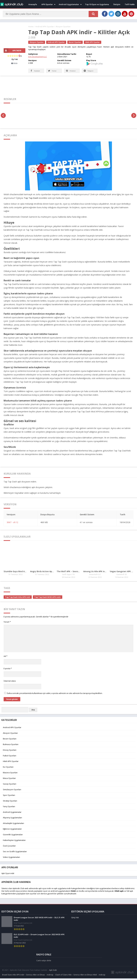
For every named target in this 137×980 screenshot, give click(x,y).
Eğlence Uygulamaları (12, 832)
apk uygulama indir (62, 891)
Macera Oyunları (10, 775)
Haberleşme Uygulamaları (14, 843)
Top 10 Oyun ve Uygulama (97, 4)
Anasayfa (33, 4)
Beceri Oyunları (75, 42)
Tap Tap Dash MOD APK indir (48, 600)
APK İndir (13, 51)
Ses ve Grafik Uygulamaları (15, 854)
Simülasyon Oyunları (12, 792)
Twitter (53, 74)
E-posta (8, 671)
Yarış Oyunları (9, 809)
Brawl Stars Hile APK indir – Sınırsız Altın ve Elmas (24, 976)
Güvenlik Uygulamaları (13, 837)
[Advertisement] (68, 88)
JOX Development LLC (38, 57)
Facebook (33, 72)
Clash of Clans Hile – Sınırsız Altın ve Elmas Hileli (76, 976)
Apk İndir (53, 972)
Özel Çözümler (9, 849)
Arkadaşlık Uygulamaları (13, 826)
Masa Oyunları (9, 781)
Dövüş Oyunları (10, 753)
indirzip (102, 976)
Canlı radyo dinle (44, 962)
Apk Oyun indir (8, 876)
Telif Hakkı (130, 4)
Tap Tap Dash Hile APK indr (18, 600)
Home (31, 26)
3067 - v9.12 (12, 525)
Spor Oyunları (9, 798)
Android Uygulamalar (69, 4)
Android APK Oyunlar (45, 26)
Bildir (14, 63)
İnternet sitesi (10, 684)
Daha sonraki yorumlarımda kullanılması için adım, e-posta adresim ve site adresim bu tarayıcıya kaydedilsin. (55, 696)
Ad (6, 659)
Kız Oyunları (8, 770)
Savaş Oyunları (10, 787)
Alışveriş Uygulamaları (12, 820)
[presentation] (3, 118)
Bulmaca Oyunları (11, 747)
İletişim (117, 4)
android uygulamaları (60, 894)
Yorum (7, 625)
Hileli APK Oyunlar (93, 42)
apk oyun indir (45, 891)
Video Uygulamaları (11, 860)
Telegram (86, 72)
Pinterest (71, 74)
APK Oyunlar (47, 4)
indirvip (50, 976)
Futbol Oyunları (10, 758)
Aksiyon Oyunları (63, 26)
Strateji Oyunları (10, 804)
